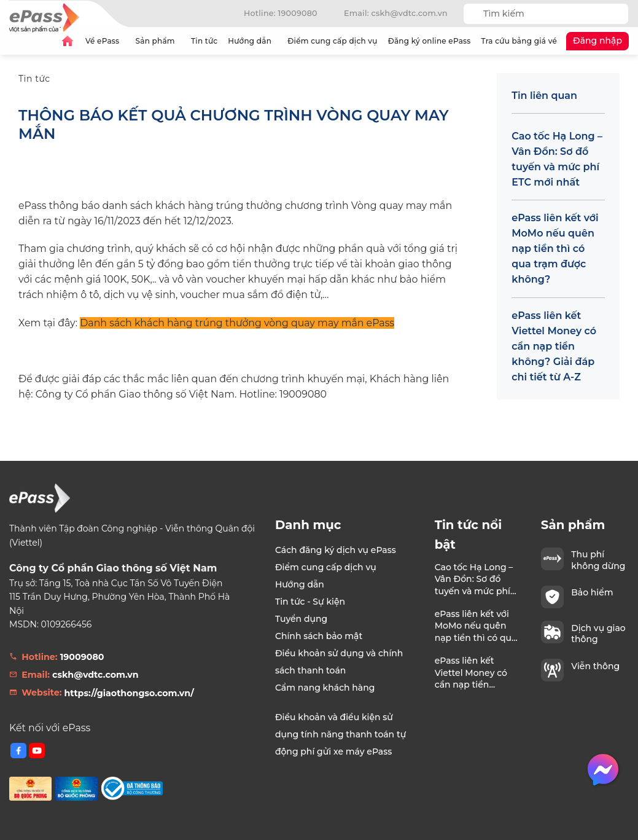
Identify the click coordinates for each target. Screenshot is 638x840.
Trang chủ (68, 41)
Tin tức (204, 41)
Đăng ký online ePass (430, 41)
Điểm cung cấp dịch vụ (332, 41)
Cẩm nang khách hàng (325, 688)
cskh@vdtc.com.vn (95, 675)
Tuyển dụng (301, 619)
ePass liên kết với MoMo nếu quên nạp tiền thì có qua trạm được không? (555, 249)
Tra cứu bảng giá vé (519, 41)
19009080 (82, 657)
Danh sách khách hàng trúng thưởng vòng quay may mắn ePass (237, 323)
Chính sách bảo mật (319, 636)
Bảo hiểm (592, 592)
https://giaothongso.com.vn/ (129, 693)
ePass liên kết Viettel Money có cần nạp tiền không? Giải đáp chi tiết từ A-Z (554, 346)
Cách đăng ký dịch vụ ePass (336, 550)
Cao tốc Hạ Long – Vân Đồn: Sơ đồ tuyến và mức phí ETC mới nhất (557, 159)
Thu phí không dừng (598, 560)
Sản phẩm (158, 41)
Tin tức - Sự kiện (310, 602)
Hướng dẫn (252, 41)
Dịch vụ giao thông (598, 634)
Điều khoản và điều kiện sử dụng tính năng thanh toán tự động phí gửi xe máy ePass (340, 734)
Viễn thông (595, 666)
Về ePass (105, 41)
